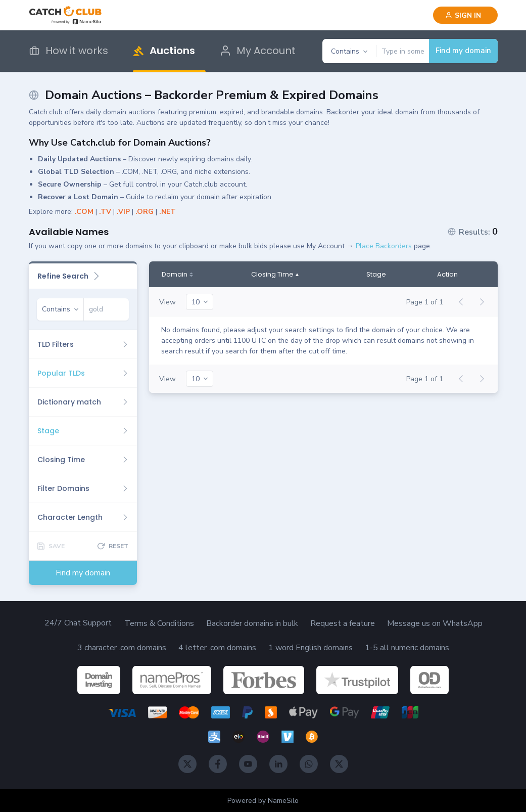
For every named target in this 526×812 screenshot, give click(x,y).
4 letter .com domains (217, 648)
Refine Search (69, 276)
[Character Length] (83, 517)
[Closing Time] (83, 460)
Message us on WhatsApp (435, 623)
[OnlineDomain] (429, 680)
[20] (200, 302)
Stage (376, 275)
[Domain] (177, 275)
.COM (84, 212)
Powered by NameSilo (263, 801)
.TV (105, 212)
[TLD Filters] (83, 344)
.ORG (145, 212)
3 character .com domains (122, 648)
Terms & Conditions (159, 623)
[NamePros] (172, 680)
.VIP (123, 212)
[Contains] (349, 52)
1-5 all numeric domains (407, 648)
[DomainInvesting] (99, 680)
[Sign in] (465, 15)
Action (447, 275)
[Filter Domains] (83, 488)
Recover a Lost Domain (78, 197)
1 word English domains (310, 648)
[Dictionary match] (83, 402)
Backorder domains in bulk (252, 623)
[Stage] (83, 431)
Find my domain (463, 51)
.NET (168, 212)
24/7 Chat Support (78, 623)
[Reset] (113, 546)
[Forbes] (264, 680)
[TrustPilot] (357, 680)
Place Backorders (384, 246)
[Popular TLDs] (83, 373)
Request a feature (343, 623)
